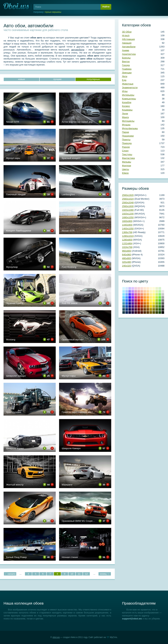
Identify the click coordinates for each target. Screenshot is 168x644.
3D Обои (127, 32)
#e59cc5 (136, 291)
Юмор (125, 173)
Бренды (126, 58)
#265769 (124, 309)
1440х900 (127, 225)
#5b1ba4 (133, 303)
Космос (126, 106)
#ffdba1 (148, 291)
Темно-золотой (151, 309)
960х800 (127, 251)
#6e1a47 (136, 306)
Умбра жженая (142, 309)
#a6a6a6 (163, 297)
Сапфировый (130, 312)
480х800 (127, 258)
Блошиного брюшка (142, 312)
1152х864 (127, 243)
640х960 (127, 255)
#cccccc (163, 294)
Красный (139, 300)
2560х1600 (128, 206)
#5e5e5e (163, 303)
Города (126, 65)
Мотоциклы (128, 121)
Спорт (125, 151)
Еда (124, 80)
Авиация (127, 43)
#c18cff (133, 291)
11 (79, 574)
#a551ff (133, 294)
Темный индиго (133, 312)
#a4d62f (157, 300)
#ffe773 (151, 297)
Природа (127, 143)
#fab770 (145, 294)
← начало (10, 574)
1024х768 (127, 247)
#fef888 (154, 294)
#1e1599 (130, 303)
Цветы (125, 169)
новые (21, 79)
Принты (126, 140)
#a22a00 (142, 306)
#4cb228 (160, 303)
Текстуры (127, 154)
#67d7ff (124, 297)
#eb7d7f (139, 294)
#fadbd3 (142, 288)
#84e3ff (124, 294)
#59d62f (160, 300)
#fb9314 (145, 300)
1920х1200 (128, 214)
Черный (163, 312)
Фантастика (128, 158)
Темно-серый (163, 309)
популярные (93, 79)
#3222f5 (130, 297)
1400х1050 (128, 229)
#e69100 (148, 303)
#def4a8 (157, 291)
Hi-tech (126, 35)
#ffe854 (151, 300)
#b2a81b (154, 306)
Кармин (139, 306)
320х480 (127, 262)
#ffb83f (148, 297)
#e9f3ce (157, 288)
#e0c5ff (133, 288)
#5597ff (127, 297)
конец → (105, 574)
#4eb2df (124, 300)
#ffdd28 (151, 303)
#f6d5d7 (139, 288)
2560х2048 (128, 203)
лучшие (57, 79)
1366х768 (127, 232)
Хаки (154, 312)
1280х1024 (128, 236)
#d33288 (136, 297)
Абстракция (128, 39)
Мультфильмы (130, 128)
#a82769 (136, 300)
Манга (125, 117)
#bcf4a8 (160, 291)
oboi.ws (56, 637)
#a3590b (145, 306)
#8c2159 (136, 303)
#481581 (133, 306)
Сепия (148, 312)
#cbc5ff (130, 288)
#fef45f (154, 297)
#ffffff (163, 288)
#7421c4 (133, 300)
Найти (106, 7)
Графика (127, 69)
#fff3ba (151, 291)
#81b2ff (127, 294)
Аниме (126, 50)
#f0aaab (139, 291)
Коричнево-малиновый (139, 309)
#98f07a (160, 294)
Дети (125, 76)
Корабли (127, 102)
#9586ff (130, 291)
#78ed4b (160, 297)
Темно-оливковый (157, 309)
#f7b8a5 (142, 291)
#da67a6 (136, 294)
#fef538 (154, 300)
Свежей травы (160, 309)
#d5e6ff (127, 288)
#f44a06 (142, 300)
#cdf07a (157, 294)
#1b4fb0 (127, 306)
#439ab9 (124, 303)
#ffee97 (151, 294)
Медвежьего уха (148, 309)
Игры (125, 91)
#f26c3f (142, 297)
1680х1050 (128, 217)
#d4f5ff (124, 288)
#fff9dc (151, 288)
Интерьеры (128, 95)
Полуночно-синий (127, 312)
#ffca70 (148, 294)
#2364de (127, 303)
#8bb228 (157, 303)
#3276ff (127, 300)
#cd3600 (142, 303)
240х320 (127, 266)
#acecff (124, 291)
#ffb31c (148, 300)
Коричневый (145, 309)
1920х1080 (128, 210)
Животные (128, 84)
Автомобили (129, 47)
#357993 (124, 306)
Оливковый (154, 309)
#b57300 (148, 306)
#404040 (163, 306)
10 (72, 574)
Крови (139, 303)
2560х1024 (128, 199)
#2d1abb (130, 300)
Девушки (127, 73)
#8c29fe (133, 297)
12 (86, 574)
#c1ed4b (157, 297)
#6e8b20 (157, 306)
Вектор (126, 61)
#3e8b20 (160, 306)
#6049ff (130, 294)
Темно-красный (139, 312)
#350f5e (133, 309)
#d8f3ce (160, 288)
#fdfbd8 (154, 288)
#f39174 (142, 294)
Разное (126, 147)
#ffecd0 (148, 288)
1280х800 (127, 240)
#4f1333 (136, 309)
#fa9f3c (145, 297)
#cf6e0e (145, 303)
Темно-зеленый (160, 312)
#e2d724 (154, 303)
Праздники (128, 136)
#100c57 (130, 309)
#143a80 (127, 309)
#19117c (130, 306)
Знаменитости (130, 88)
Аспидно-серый (124, 312)
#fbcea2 (145, 291)
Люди (125, 114)
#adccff (127, 291)
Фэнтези (127, 166)
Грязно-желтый (151, 312)
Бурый (136, 312)
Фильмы (127, 162)
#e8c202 (151, 306)
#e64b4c (139, 297)
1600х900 (127, 221)
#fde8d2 (145, 288)
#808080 (163, 300)
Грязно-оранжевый (145, 312)
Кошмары (127, 110)
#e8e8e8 (163, 291)
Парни (125, 132)
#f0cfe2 (136, 288)
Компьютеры (129, 99)
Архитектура (129, 54)
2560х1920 (128, 195)
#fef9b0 (154, 291)
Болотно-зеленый (157, 312)
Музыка (126, 125)
